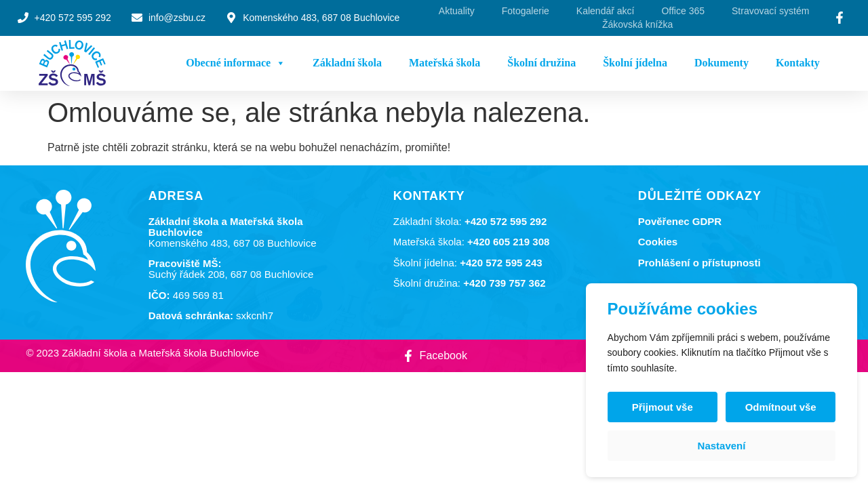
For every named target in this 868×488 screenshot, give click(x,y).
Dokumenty (722, 63)
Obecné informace (236, 63)
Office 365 (683, 11)
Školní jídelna (635, 63)
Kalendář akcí (606, 11)
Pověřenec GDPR (680, 221)
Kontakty (798, 63)
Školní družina (541, 63)
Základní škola (347, 63)
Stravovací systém (770, 11)
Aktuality (457, 11)
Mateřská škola (445, 63)
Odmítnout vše (780, 407)
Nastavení (722, 446)
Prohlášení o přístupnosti (699, 263)
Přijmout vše (663, 407)
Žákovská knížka (637, 24)
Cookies (658, 242)
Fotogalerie (526, 11)
